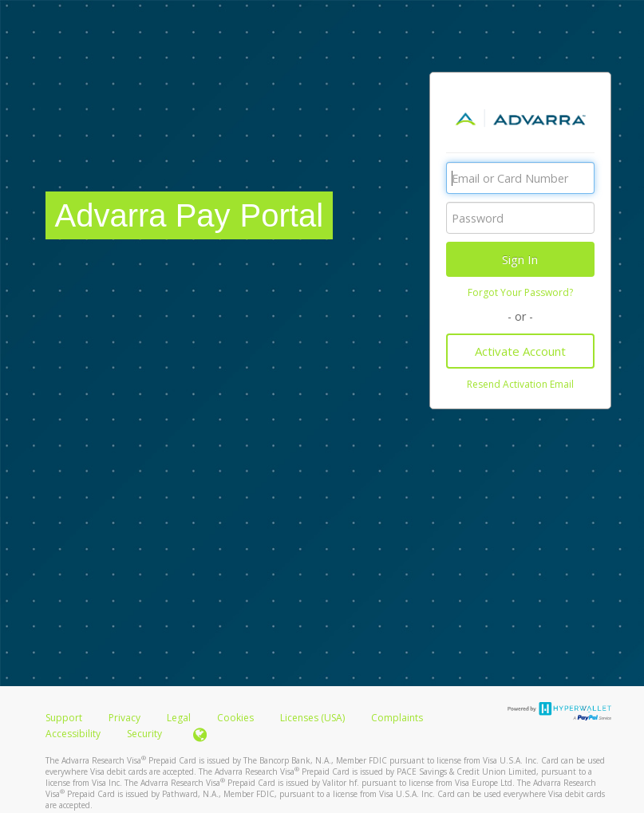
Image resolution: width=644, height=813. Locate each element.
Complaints (397, 718)
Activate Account (520, 351)
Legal (179, 718)
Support (64, 718)
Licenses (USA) (314, 718)
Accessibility (73, 734)
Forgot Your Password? (520, 292)
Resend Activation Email (520, 384)
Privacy (124, 718)
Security (144, 734)
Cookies (235, 718)
